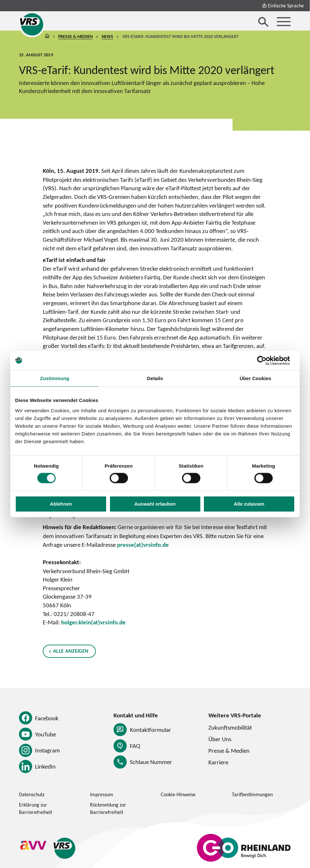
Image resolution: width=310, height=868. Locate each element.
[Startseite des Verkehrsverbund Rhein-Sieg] (32, 24)
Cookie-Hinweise (178, 794)
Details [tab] (155, 378)
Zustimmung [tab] (55, 378)
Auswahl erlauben (155, 504)
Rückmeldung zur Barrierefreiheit (108, 808)
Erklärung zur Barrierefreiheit (36, 808)
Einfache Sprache (283, 5)
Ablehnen (61, 504)
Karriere (218, 762)
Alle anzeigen (71, 651)
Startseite (47, 37)
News (107, 37)
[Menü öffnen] (284, 22)
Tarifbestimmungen (252, 794)
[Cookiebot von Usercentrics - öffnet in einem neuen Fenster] (267, 360)
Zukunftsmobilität (230, 727)
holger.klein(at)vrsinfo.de (93, 622)
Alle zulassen (249, 504)
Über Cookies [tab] (255, 378)
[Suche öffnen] (264, 22)
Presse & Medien (75, 37)
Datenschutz (32, 794)
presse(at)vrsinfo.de (143, 544)
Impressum (102, 794)
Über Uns (220, 739)
